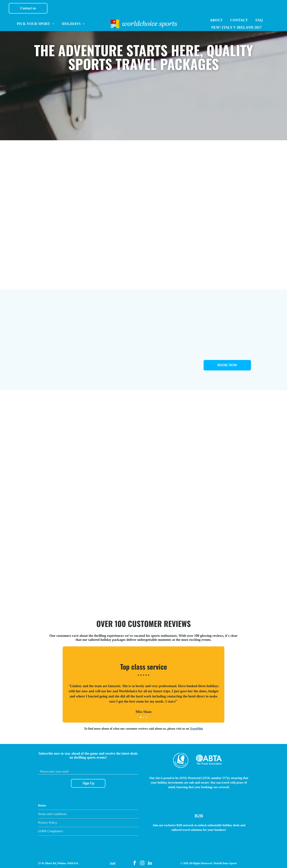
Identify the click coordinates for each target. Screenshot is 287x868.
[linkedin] (150, 861)
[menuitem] (36, 24)
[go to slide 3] (147, 715)
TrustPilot (196, 726)
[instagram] (142, 861)
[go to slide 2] (144, 715)
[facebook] (135, 861)
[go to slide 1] (141, 715)
